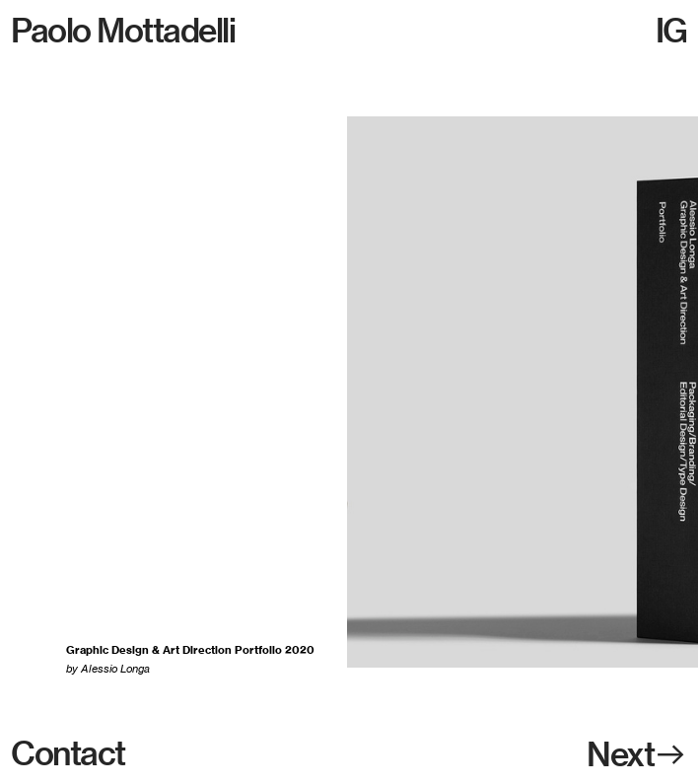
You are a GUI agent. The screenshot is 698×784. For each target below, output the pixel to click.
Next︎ (637, 754)
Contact (68, 753)
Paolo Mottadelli (126, 30)
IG (671, 30)
